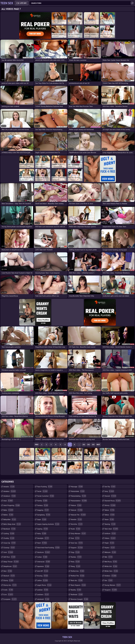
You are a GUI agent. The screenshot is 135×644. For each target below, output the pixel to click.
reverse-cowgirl (80, 599)
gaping (43, 529)
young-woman (113, 585)
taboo (110, 510)
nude (76, 529)
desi (8, 571)
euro (8, 594)
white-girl (111, 566)
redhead (77, 594)
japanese (43, 566)
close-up (10, 543)
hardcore (44, 552)
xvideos (111, 576)
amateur (10, 491)
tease (109, 519)
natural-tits (78, 515)
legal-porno (44, 585)
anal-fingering (12, 505)
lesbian (43, 590)
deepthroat (10, 566)
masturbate (78, 491)
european (10, 599)
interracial (44, 562)
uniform (110, 533)
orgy (75, 552)
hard (42, 543)
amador (9, 487)
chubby (9, 538)
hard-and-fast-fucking (48, 548)
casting (9, 533)
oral (75, 538)
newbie (76, 519)
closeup (9, 548)
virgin (109, 543)
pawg (76, 566)
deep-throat (11, 562)
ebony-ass (10, 585)
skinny (110, 505)
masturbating (79, 496)
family (42, 501)
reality (76, 590)
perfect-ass (78, 571)
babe (8, 510)
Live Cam (23, 3)
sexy (109, 491)
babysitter (10, 519)
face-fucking (45, 487)
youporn (111, 590)
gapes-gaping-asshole (48, 524)
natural (77, 510)
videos (110, 538)
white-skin (111, 571)
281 (84, 445)
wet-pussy (111, 562)
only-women (78, 533)
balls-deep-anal (12, 524)
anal (8, 501)
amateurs (10, 496)
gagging (43, 510)
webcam (110, 552)
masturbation (79, 501)
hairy (42, 533)
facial (42, 491)
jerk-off (43, 571)
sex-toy (110, 487)
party (75, 562)
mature (76, 505)
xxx (109, 580)
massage (77, 487)
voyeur (110, 548)
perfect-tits (78, 576)
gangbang (44, 515)
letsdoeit (43, 599)
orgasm (77, 548)
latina (43, 580)
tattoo (110, 515)
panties (76, 557)
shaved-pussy (113, 501)
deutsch (9, 576)
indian (42, 557)
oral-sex (77, 543)
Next (98, 445)
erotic (8, 590)
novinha (77, 524)
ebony (9, 580)
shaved (110, 496)
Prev (37, 445)
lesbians (43, 594)
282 (89, 445)
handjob (43, 538)
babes (8, 515)
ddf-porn (10, 557)
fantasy (43, 505)
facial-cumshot (46, 496)
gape (42, 519)
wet (109, 557)
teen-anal (111, 529)
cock (8, 552)
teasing (110, 524)
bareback (10, 529)
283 (93, 445)
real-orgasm (78, 585)
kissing (43, 576)
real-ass (77, 580)
